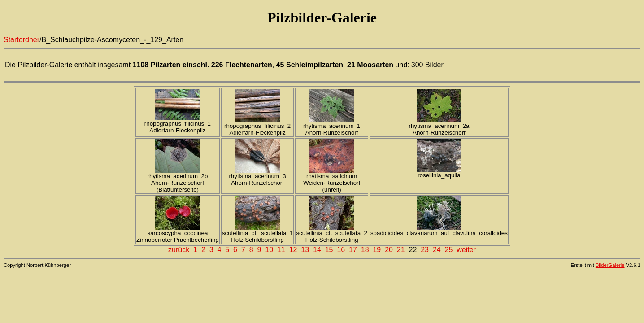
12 (293, 250)
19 (377, 250)
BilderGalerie (610, 265)
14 (317, 250)
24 (437, 250)
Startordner (22, 40)
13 (305, 250)
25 (449, 250)
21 (401, 250)
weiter (466, 250)
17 (353, 250)
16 (341, 250)
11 (281, 250)
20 (389, 250)
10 (269, 250)
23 (425, 250)
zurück (179, 250)
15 (329, 250)
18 (365, 250)
